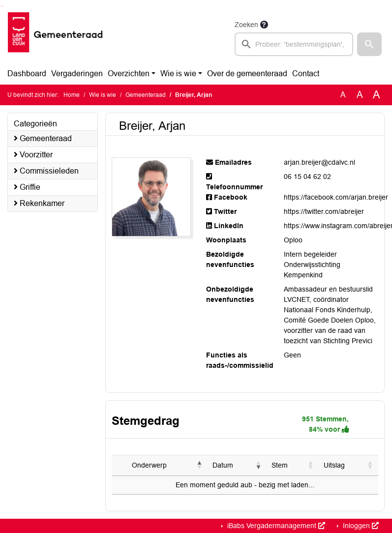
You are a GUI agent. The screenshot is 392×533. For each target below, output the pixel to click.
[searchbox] (294, 44)
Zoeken (246, 25)
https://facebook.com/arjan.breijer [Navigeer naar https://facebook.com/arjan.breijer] (336, 197)
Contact (306, 74)
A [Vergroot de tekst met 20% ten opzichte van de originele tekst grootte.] (360, 95)
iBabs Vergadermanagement (275, 526)
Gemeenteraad (146, 95)
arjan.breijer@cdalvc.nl (319, 162)
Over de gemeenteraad (247, 74)
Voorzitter (33, 155)
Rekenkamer (39, 203)
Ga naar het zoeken (1, 6)
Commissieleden (46, 171)
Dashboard (27, 74)
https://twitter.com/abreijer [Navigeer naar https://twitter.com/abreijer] (324, 211)
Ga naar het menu (3, 6)
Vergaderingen (77, 74)
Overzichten (129, 74)
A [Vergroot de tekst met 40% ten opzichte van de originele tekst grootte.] (377, 95)
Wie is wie (178, 74)
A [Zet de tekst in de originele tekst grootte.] (343, 95)
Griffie (27, 187)
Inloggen (360, 526)
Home (72, 95)
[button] (369, 44)
